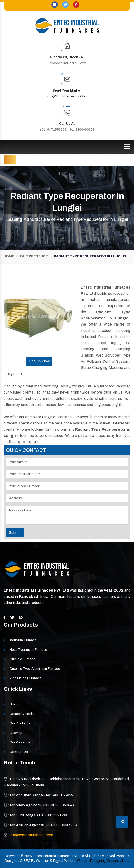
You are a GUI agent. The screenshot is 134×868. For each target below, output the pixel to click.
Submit (15, 533)
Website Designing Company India (103, 861)
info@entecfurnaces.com (67, 96)
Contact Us (19, 752)
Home (9, 256)
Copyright (12, 856)
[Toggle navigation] (127, 147)
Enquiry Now (39, 361)
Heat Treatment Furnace (28, 650)
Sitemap (16, 733)
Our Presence (34, 256)
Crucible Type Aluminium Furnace (35, 669)
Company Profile (22, 714)
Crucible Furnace (22, 659)
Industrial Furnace (23, 640)
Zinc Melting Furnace (26, 678)
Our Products (20, 723)
